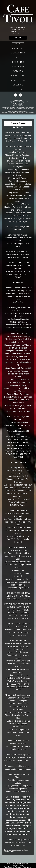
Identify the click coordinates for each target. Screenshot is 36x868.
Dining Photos (18, 80)
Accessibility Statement (21, 864)
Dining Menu (18, 62)
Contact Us (18, 89)
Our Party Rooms (18, 76)
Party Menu (18, 71)
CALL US (18, 38)
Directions (18, 85)
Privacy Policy (18, 865)
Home (18, 57)
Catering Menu (18, 66)
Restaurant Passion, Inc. (23, 867)
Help (9, 864)
